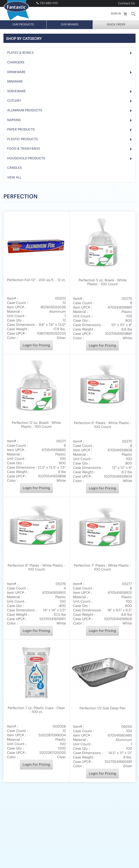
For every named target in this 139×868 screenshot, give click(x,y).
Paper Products (21, 53)
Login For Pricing (36, 269)
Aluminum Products (25, 34)
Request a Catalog (90, 843)
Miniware (15, 5)
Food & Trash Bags (24, 72)
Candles (15, 92)
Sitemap (81, 849)
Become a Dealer (61, 843)
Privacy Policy (62, 849)
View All (14, 101)
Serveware (17, 15)
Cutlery (14, 24)
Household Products (26, 82)
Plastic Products (23, 63)
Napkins (14, 44)
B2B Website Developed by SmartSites (69, 862)
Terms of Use (115, 843)
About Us (21, 843)
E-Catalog (38, 843)
